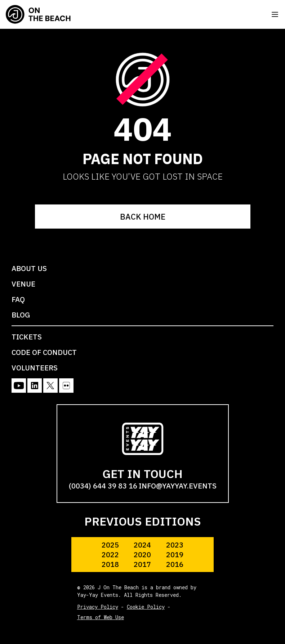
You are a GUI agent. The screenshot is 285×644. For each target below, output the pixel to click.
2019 (175, 555)
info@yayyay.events (178, 486)
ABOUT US (29, 268)
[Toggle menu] (275, 14)
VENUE (23, 284)
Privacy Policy (98, 607)
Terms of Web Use (101, 617)
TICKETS (27, 337)
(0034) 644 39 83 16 (103, 486)
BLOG (21, 315)
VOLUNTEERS (35, 368)
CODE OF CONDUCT (44, 352)
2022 (110, 555)
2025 (110, 545)
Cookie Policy (146, 607)
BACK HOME (143, 217)
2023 (175, 545)
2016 (175, 564)
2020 (142, 555)
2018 (110, 564)
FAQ (18, 299)
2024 (142, 545)
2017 (142, 564)
